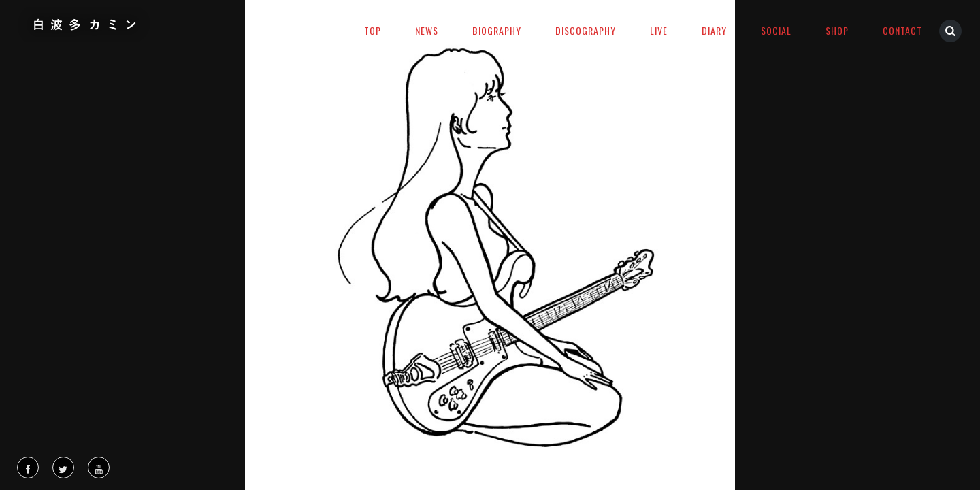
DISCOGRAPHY (586, 30)
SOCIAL (776, 30)
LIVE (659, 30)
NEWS (427, 30)
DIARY (714, 30)
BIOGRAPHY (497, 30)
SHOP (837, 30)
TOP (373, 30)
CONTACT (902, 30)
